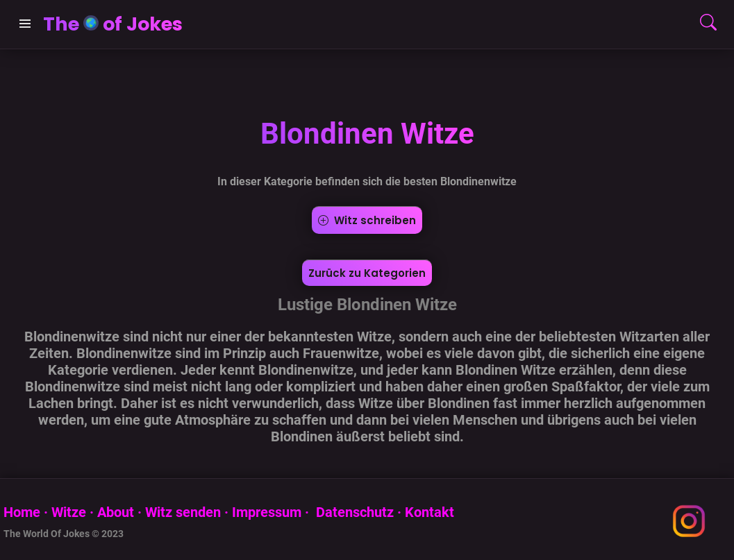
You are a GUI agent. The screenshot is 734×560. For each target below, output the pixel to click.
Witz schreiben (367, 220)
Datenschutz (353, 512)
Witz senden (183, 512)
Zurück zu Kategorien (367, 273)
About (116, 512)
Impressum (267, 512)
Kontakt (429, 512)
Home (22, 512)
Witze (69, 512)
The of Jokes (113, 24)
